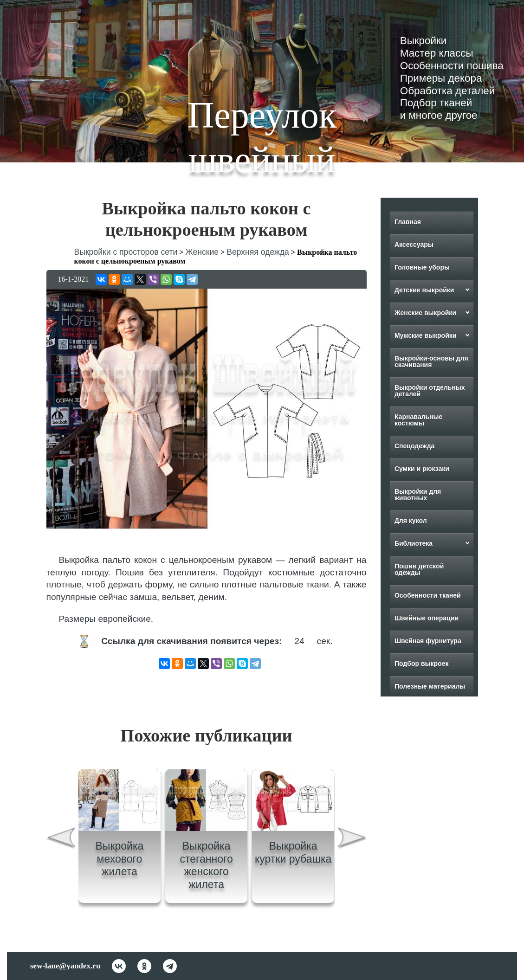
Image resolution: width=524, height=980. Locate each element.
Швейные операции (426, 618)
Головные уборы (422, 267)
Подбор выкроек (421, 664)
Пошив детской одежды (419, 569)
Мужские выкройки (425, 335)
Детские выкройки (424, 290)
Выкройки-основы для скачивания (431, 361)
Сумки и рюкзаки (421, 469)
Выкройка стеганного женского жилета (206, 865)
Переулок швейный (262, 137)
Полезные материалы (429, 686)
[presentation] (60, 840)
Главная (407, 222)
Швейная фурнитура (427, 641)
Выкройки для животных (417, 495)
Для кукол (410, 521)
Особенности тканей (427, 595)
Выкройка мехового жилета (120, 859)
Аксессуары (414, 245)
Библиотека (413, 543)
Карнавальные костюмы (418, 420)
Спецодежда (414, 446)
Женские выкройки (425, 313)
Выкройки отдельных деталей (429, 391)
